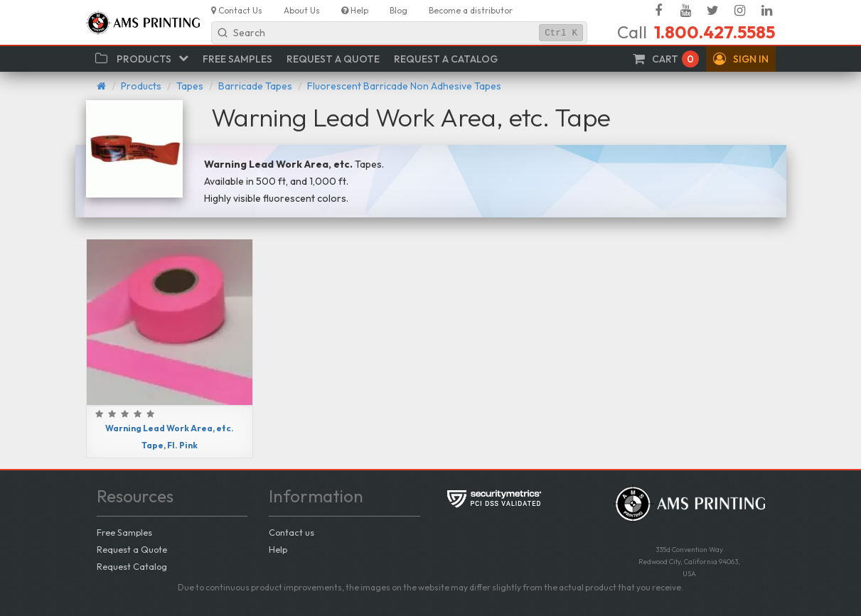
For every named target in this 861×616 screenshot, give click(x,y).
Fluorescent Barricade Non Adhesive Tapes (404, 86)
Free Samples (124, 532)
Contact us (292, 532)
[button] (741, 59)
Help (278, 549)
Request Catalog (132, 566)
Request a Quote (132, 549)
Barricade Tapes (255, 86)
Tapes (190, 86)
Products (141, 86)
